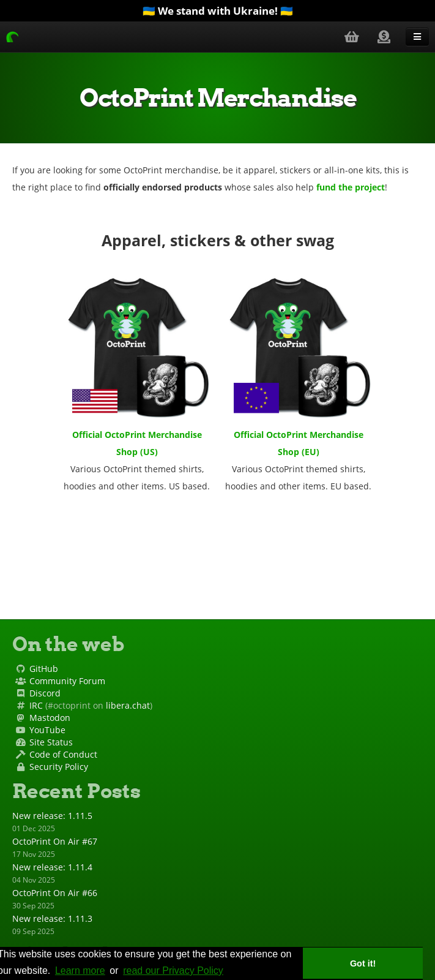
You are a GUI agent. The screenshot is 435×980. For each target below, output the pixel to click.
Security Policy (59, 767)
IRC (36, 705)
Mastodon (50, 718)
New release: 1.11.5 (52, 816)
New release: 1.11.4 (52, 867)
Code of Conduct (63, 754)
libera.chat (128, 705)
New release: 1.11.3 (52, 918)
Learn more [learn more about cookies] (80, 971)
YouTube (47, 730)
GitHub (44, 669)
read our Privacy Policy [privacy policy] (173, 971)
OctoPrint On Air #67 (55, 841)
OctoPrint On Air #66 (55, 893)
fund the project (351, 187)
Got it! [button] (363, 963)
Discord (45, 693)
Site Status (51, 742)
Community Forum (67, 681)
